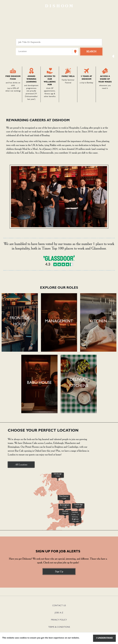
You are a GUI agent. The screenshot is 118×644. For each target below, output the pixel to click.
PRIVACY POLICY (59, 620)
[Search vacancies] (91, 52)
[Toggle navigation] (7, 6)
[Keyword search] (59, 42)
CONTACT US (59, 606)
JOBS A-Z (59, 613)
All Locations (21, 465)
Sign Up (59, 571)
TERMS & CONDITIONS (59, 627)
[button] (20, 322)
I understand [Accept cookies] (104, 638)
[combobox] (19, 52)
